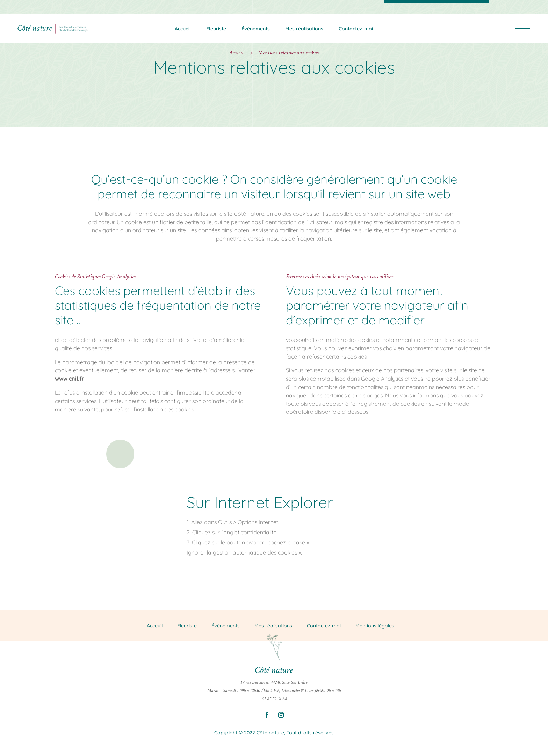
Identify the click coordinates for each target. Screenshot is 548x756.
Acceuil (155, 625)
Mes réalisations (304, 29)
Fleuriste (216, 29)
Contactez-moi (356, 29)
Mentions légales (375, 625)
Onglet (116, 471)
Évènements (256, 29)
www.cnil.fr (70, 379)
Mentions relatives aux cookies (289, 53)
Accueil (183, 29)
